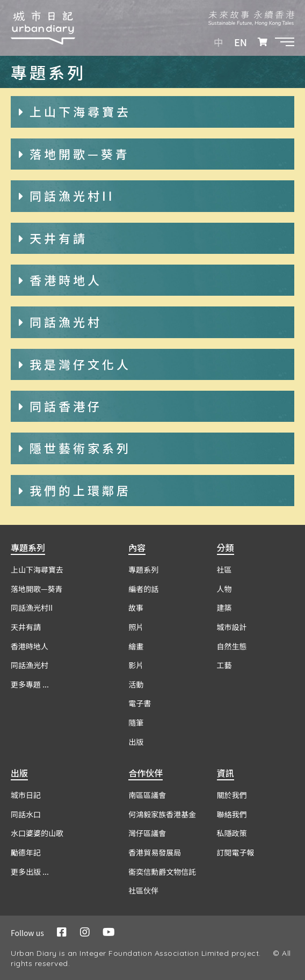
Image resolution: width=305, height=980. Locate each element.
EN (241, 42)
